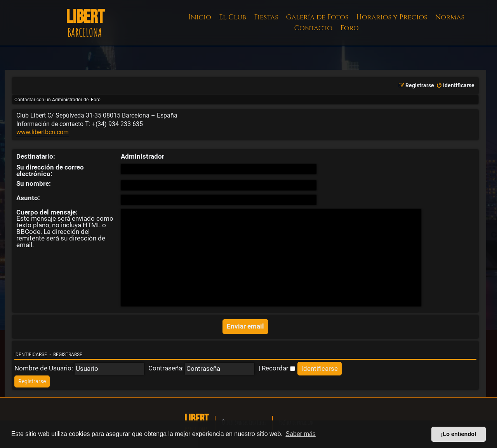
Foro (349, 28)
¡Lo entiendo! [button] (459, 434)
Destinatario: (36, 156)
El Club (233, 17)
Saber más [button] (301, 434)
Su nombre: (34, 183)
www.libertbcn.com (43, 132)
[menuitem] (455, 86)
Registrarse (68, 355)
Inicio (200, 17)
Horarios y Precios (392, 17)
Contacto (313, 28)
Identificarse (31, 355)
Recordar (278, 368)
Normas (449, 17)
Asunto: (28, 198)
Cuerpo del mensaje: (47, 212)
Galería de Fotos (317, 17)
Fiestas (266, 17)
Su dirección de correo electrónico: (50, 170)
